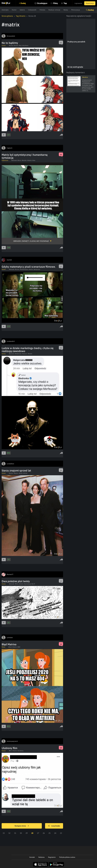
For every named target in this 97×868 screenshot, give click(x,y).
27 (38, 833)
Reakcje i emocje (54, 10)
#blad (10, 647)
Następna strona (22, 826)
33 (4, 833)
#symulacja (28, 584)
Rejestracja (90, 3)
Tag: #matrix (21, 16)
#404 (19, 647)
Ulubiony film (9, 748)
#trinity (25, 473)
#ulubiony (21, 751)
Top (65, 3)
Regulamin (52, 857)
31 (15, 833)
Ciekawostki (32, 10)
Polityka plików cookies (67, 857)
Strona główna (7, 16)
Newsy (66, 10)
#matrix (16, 46)
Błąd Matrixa (9, 644)
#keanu (16, 473)
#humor (17, 269)
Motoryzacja (76, 10)
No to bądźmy (10, 43)
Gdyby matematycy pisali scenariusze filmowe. (29, 267)
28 (32, 833)
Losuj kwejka (54, 826)
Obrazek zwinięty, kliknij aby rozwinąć (31, 241)
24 (55, 833)
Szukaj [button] (91, 10)
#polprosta (37, 269)
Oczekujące (42, 3)
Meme (3, 647)
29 (27, 833)
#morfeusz (25, 46)
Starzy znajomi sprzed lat (16, 471)
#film (10, 751)
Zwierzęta (5, 10)
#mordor (24, 160)
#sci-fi (33, 584)
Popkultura (5, 160)
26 (44, 833)
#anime (11, 46)
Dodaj (23, 3)
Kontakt (32, 857)
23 (61, 833)
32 (9, 833)
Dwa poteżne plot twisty (16, 581)
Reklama (41, 857)
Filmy (55, 3)
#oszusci (25, 354)
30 (21, 833)
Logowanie (78, 3)
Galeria (22, 10)
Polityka (42, 10)
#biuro (19, 160)
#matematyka (24, 269)
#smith (21, 473)
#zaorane (12, 354)
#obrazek (14, 160)
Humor (14, 10)
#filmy (17, 584)
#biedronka (18, 354)
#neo (20, 46)
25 (50, 833)
